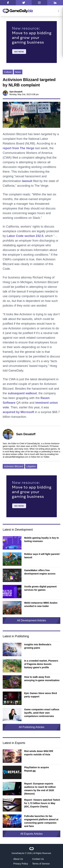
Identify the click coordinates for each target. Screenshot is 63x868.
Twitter (46, 457)
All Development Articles (32, 620)
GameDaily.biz (18, 853)
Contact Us (38, 859)
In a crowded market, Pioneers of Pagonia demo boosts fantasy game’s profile (41, 664)
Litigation (31, 466)
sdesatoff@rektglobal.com (17, 457)
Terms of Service (41, 864)
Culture (8, 72)
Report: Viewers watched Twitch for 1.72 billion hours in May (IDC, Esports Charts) (42, 803)
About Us (18, 859)
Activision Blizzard (14, 466)
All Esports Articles (31, 834)
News (18, 72)
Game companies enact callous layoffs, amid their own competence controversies (42, 713)
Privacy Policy (21, 864)
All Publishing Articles (31, 727)
